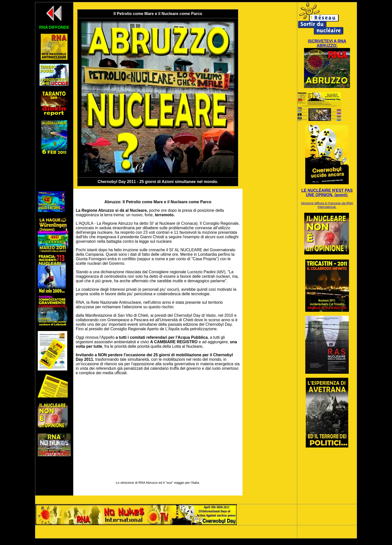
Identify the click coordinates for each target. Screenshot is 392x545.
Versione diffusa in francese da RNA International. (327, 205)
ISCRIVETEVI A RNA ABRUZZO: (327, 43)
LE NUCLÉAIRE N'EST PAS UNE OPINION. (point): (327, 193)
